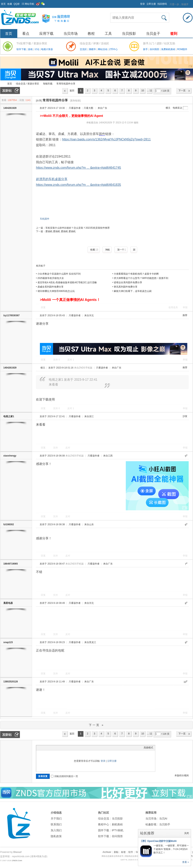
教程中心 (104, 824)
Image (48, 748)
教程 (91, 34)
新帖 (116, 852)
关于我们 (56, 819)
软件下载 (22, 49)
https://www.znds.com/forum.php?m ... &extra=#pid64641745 (79, 168)
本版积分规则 (182, 775)
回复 (43, 307)
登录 (142, 4)
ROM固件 (182, 49)
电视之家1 (9, 416)
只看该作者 (75, 108)
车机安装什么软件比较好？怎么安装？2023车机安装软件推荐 (78, 228)
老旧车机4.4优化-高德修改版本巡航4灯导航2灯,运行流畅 (67, 282)
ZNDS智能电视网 (2, 84)
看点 (26, 34)
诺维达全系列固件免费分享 (128, 282)
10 (143, 91)
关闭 (187, 833)
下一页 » (97, 725)
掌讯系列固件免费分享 (126, 287)
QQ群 (17, 4)
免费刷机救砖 (169, 49)
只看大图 (88, 108)
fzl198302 (9, 524)
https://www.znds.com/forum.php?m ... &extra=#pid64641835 (79, 185)
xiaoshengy (10, 456)
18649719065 (11, 564)
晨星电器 (8, 603)
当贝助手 (165, 824)
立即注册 (151, 4)
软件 (131, 852)
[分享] (39, 101)
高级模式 (148, 748)
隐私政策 (56, 836)
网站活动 (103, 49)
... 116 (149, 92)
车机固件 (45, 219)
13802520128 (11, 682)
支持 (56, 360)
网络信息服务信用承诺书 (112, 856)
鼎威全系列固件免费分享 (51, 287)
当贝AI (163, 819)
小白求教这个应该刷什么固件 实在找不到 (59, 274)
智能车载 (48, 84)
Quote (58, 748)
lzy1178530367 (11, 315)
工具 (108, 34)
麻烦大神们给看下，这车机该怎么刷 (133, 291)
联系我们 (56, 824)
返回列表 (72, 92)
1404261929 (10, 108)
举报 (185, 307)
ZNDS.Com (17, 860)
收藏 (10, 4)
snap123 (8, 642)
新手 (146, 49)
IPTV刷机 (118, 830)
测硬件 (93, 49)
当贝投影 (129, 34)
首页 (3, 4)
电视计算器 (47, 49)
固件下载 (104, 830)
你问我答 (155, 49)
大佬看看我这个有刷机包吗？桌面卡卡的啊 (136, 274)
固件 (102, 134)
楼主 (168, 108)
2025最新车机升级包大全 (51, 278)
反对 (71, 360)
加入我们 (56, 830)
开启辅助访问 (138, 3)
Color (43, 748)
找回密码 (162, 4)
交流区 (83, 49)
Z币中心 (113, 49)
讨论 (37, 49)
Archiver (107, 852)
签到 (174, 34)
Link (53, 748)
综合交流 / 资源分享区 (28, 84)
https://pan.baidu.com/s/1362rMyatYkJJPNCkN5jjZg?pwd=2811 (106, 139)
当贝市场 (71, 34)
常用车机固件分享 (66, 84)
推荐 (185, 315)
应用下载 (46, 34)
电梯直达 (177, 108)
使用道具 (173, 307)
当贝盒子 (153, 34)
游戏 (31, 49)
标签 (123, 852)
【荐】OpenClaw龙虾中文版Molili (158, 841)
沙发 (185, 416)
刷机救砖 (117, 824)
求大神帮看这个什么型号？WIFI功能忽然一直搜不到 (141, 278)
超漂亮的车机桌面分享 (52, 179)
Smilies (68, 748)
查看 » (186, 862)
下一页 (182, 91)
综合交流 (104, 819)
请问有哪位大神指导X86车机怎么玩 (56, 291)
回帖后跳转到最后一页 (64, 776)
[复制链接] (75, 101)
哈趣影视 (151, 824)
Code (63, 748)
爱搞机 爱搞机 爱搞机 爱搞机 (61, 231)
